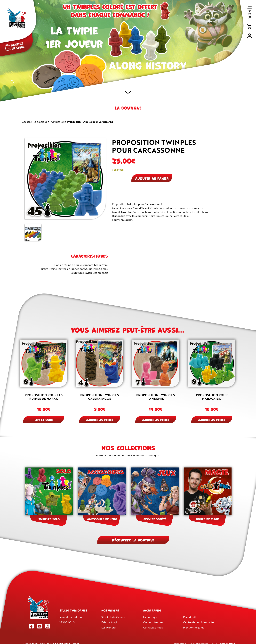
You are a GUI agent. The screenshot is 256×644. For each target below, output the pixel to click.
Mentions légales (194, 627)
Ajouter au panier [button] (100, 420)
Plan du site (190, 617)
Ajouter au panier (152, 178)
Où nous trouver (153, 622)
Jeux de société (155, 519)
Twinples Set (57, 122)
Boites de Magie (208, 519)
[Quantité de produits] (120, 178)
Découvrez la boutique (133, 540)
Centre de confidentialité (198, 622)
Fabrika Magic (110, 622)
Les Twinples (109, 627)
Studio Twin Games (113, 617)
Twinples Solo (49, 519)
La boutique (40, 122)
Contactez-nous (153, 627)
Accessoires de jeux (102, 519)
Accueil (26, 122)
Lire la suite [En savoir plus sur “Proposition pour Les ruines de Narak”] (44, 420)
